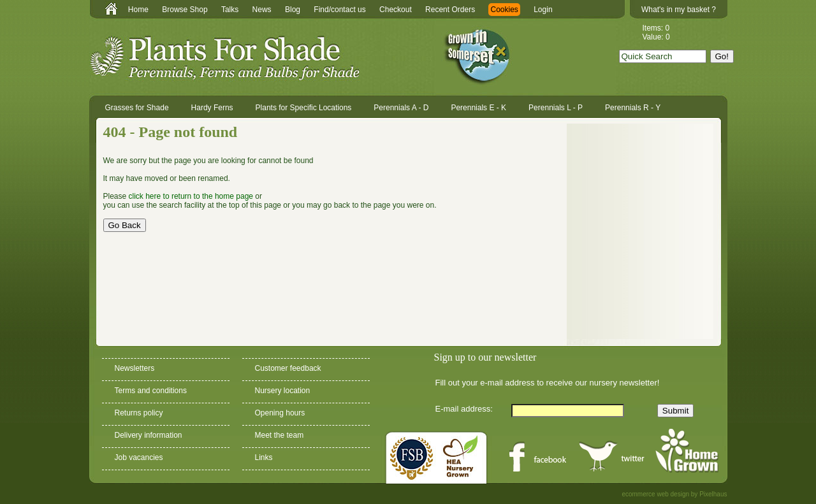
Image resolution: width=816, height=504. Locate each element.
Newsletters (135, 368)
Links (264, 457)
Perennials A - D (401, 108)
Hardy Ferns (212, 108)
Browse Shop (185, 10)
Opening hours (280, 413)
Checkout (396, 10)
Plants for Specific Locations (304, 108)
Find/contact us (339, 10)
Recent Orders (450, 10)
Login (543, 10)
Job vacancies (139, 457)
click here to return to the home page (191, 196)
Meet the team (280, 435)
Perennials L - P (556, 108)
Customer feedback (288, 368)
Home (138, 10)
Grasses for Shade (137, 108)
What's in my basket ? (679, 10)
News (262, 10)
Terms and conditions (151, 391)
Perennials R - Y (633, 108)
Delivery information (149, 435)
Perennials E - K (478, 108)
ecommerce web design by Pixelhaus (674, 494)
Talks (230, 10)
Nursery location (283, 391)
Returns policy (139, 413)
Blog (293, 10)
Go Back (125, 225)
